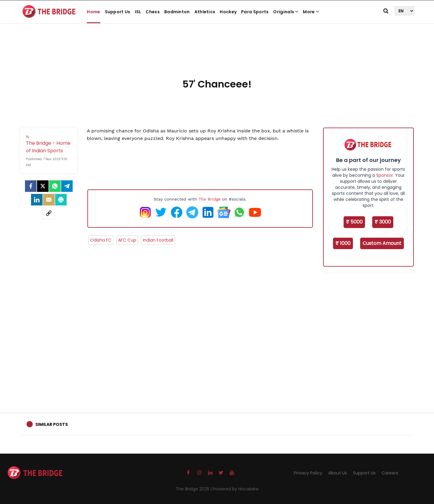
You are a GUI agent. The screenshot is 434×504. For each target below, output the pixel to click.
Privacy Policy (308, 473)
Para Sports (255, 12)
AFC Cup (127, 240)
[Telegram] (67, 186)
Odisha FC (101, 240)
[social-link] (49, 213)
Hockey (228, 12)
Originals (286, 12)
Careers (390, 473)
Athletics (205, 12)
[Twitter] (43, 186)
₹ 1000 (343, 243)
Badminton (177, 12)
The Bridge (210, 199)
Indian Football (158, 240)
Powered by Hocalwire (236, 489)
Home (93, 12)
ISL (138, 12)
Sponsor (385, 175)
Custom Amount (382, 243)
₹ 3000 (383, 222)
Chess (153, 12)
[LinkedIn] (37, 200)
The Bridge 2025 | (194, 489)
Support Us (118, 12)
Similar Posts (52, 424)
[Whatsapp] (55, 186)
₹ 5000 (354, 222)
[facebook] (31, 186)
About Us (338, 473)
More (311, 12)
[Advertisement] (217, 57)
